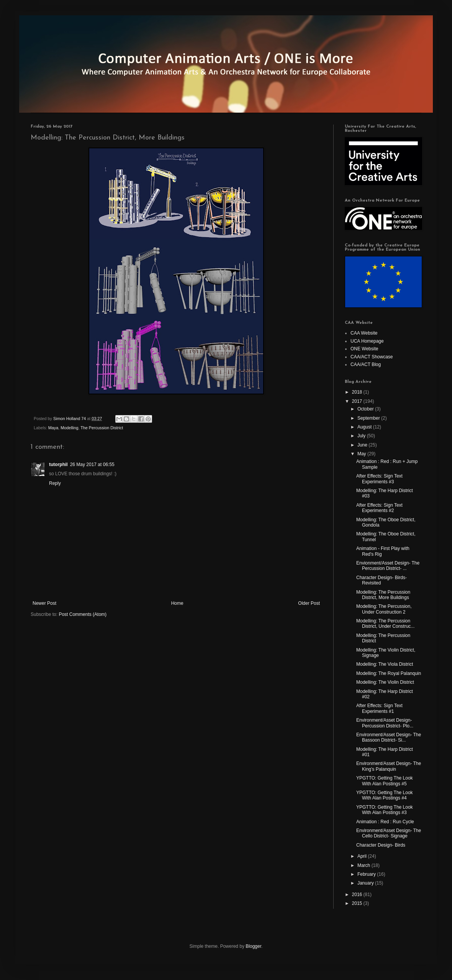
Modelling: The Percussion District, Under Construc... (385, 624)
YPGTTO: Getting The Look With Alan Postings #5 (385, 781)
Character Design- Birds (381, 845)
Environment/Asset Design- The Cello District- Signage (389, 833)
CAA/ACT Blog (366, 364)
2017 (358, 401)
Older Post (309, 603)
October (366, 409)
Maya (53, 428)
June (363, 445)
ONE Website (364, 349)
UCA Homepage (367, 341)
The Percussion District (102, 428)
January (366, 883)
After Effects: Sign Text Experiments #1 (379, 708)
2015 (358, 903)
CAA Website (364, 333)
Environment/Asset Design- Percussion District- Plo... (385, 723)
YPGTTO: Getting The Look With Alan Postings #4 (385, 795)
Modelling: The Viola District (385, 664)
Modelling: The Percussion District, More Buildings (383, 595)
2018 (358, 392)
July (362, 436)
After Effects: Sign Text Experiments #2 (379, 508)
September (369, 418)
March (364, 865)
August (365, 427)
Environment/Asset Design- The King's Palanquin (389, 766)
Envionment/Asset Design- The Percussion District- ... (388, 566)
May (362, 454)
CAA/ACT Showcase (372, 357)
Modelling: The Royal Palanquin (389, 673)
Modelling (69, 428)
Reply (55, 483)
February (367, 874)
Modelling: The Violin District (385, 682)
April (363, 856)
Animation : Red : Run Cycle (385, 822)
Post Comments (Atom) (83, 614)
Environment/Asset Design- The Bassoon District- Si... (389, 737)
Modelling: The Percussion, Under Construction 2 (384, 609)
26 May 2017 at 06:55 (92, 465)
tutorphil (58, 465)
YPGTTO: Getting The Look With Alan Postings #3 (385, 810)
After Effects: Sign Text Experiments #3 (379, 479)
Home (177, 603)
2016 (358, 895)
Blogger (253, 946)
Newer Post (44, 603)
